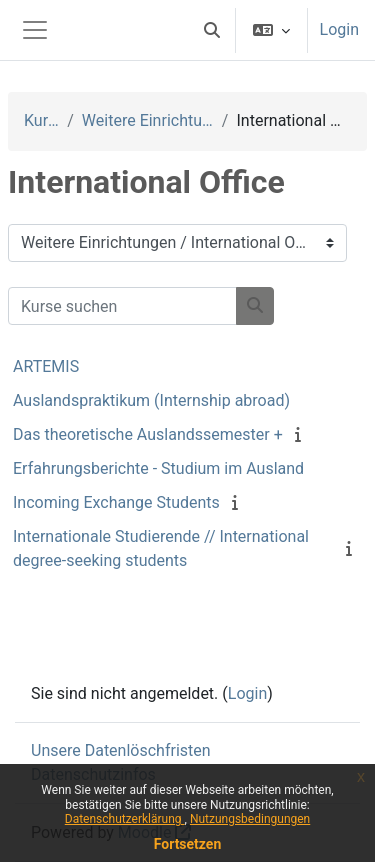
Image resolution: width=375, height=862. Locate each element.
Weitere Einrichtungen (148, 120)
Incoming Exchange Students (116, 502)
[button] (212, 30)
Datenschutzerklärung (125, 819)
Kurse (41, 120)
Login (339, 29)
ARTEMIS (46, 366)
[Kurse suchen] (122, 306)
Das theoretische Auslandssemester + (148, 434)
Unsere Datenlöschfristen (121, 750)
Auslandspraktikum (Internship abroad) (151, 400)
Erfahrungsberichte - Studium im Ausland (158, 468)
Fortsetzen (188, 844)
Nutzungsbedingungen (250, 819)
